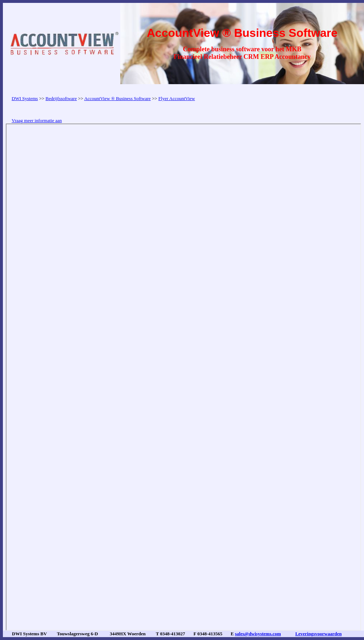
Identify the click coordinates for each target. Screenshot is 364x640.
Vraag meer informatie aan (37, 120)
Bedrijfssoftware (61, 98)
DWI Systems (25, 98)
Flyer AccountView (177, 98)
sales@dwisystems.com (258, 634)
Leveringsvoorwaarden (319, 634)
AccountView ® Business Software (117, 98)
